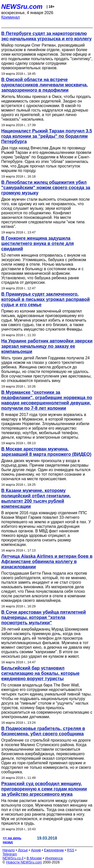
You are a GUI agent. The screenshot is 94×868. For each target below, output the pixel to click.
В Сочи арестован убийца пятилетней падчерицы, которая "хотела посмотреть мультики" (44, 617)
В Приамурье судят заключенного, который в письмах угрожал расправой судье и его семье (45, 299)
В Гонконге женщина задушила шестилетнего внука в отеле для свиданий (38, 244)
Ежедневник (54, 850)
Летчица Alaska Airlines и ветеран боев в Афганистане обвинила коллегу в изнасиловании (47, 562)
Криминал (11, 17)
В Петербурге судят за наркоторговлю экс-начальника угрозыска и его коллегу (46, 36)
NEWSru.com (22, 7)
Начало (9, 850)
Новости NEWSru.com (24, 862)
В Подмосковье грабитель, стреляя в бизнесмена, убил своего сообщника (43, 731)
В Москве (34, 858)
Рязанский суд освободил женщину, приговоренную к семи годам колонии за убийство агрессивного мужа (44, 789)
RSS (71, 850)
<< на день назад (12, 840)
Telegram (10, 854)
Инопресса (54, 858)
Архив (36, 850)
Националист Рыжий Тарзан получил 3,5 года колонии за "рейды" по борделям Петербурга (47, 136)
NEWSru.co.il (13, 858)
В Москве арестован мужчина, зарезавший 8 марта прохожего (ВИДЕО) (46, 452)
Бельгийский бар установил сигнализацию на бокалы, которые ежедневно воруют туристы (40, 673)
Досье (23, 850)
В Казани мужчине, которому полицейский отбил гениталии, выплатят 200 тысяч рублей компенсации (36, 498)
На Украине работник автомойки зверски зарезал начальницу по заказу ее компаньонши (47, 346)
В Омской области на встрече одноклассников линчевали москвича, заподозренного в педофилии (44, 85)
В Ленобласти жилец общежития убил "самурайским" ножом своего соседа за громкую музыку (46, 188)
